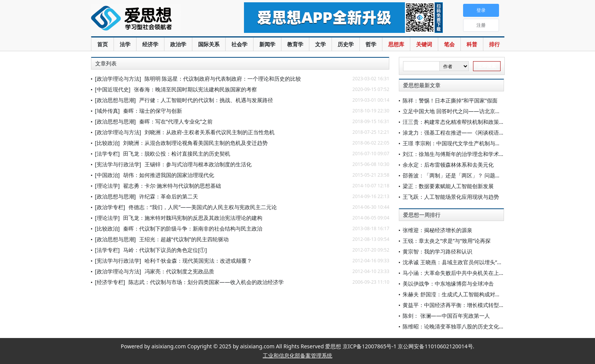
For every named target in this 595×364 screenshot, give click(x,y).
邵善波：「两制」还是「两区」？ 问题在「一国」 (462, 175)
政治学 (178, 44)
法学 (125, 44)
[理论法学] (107, 186)
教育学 (295, 44)
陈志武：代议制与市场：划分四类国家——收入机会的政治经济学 (206, 282)
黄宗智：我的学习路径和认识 (437, 251)
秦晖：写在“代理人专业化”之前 (176, 121)
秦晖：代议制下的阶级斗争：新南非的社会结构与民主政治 (193, 228)
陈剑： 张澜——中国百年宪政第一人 (446, 316)
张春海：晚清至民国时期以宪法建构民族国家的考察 (195, 89)
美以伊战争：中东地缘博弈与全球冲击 (448, 284)
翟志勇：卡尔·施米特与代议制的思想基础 (172, 186)
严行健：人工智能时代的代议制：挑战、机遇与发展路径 (206, 100)
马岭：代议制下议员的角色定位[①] (165, 250)
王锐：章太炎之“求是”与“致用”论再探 (447, 241)
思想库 (396, 44)
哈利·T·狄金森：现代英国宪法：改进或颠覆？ (198, 261)
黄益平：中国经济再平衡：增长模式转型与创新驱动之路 (470, 305)
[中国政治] (107, 175)
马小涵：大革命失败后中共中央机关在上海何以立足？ (467, 273)
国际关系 (209, 44)
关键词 (424, 44)
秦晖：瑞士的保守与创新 (153, 111)
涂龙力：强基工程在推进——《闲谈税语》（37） (462, 132)
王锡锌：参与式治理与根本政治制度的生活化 (198, 164)
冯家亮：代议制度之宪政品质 (179, 271)
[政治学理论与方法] (118, 79)
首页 (102, 44)
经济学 (150, 44)
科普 (472, 44)
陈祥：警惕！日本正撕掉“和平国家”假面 (450, 100)
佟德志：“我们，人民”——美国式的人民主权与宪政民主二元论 (203, 207)
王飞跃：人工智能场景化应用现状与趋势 (451, 197)
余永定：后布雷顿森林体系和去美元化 (448, 165)
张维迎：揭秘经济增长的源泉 (437, 230)
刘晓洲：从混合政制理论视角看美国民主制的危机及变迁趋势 (195, 143)
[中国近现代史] (113, 89)
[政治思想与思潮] (115, 100)
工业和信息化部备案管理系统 (297, 355)
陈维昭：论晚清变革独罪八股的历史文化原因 (456, 326)
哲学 (371, 44)
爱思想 (152, 19)
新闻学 (267, 44)
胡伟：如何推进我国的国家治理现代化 (169, 175)
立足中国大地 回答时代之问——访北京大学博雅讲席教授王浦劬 (478, 111)
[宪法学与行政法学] (118, 164)
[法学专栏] (107, 154)
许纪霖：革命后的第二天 (169, 196)
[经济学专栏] (110, 282)
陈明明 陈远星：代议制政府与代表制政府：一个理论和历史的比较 (223, 79)
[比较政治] (107, 143)
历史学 (346, 44)
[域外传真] (107, 111)
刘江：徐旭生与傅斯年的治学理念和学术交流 (456, 154)
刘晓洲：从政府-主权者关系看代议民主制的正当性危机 (210, 132)
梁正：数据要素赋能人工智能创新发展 (448, 186)
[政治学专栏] (110, 207)
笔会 (449, 44)
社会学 (239, 44)
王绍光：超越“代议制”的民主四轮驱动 (184, 239)
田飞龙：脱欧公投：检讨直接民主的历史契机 (177, 154)
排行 (494, 44)
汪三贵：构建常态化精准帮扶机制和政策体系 (456, 122)
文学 (320, 44)
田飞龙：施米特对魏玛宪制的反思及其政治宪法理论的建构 (193, 218)
